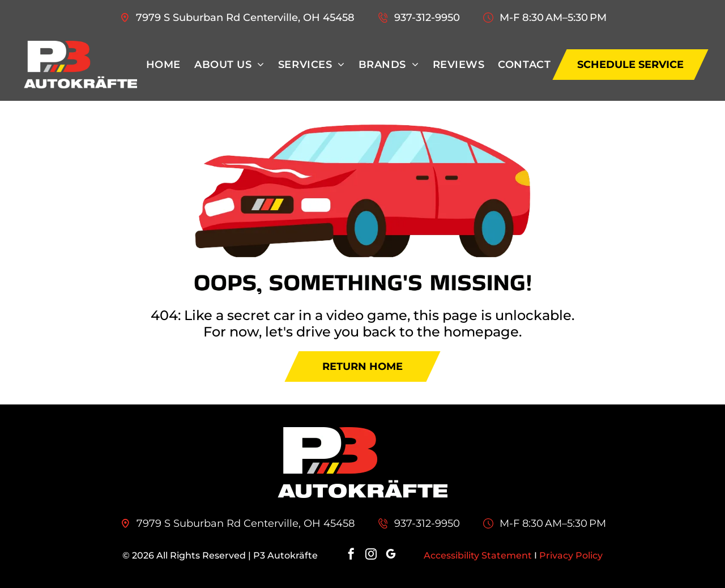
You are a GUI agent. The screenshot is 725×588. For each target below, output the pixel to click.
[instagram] (371, 555)
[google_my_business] (391, 555)
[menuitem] (163, 65)
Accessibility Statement (478, 555)
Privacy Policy (571, 555)
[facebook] (351, 555)
